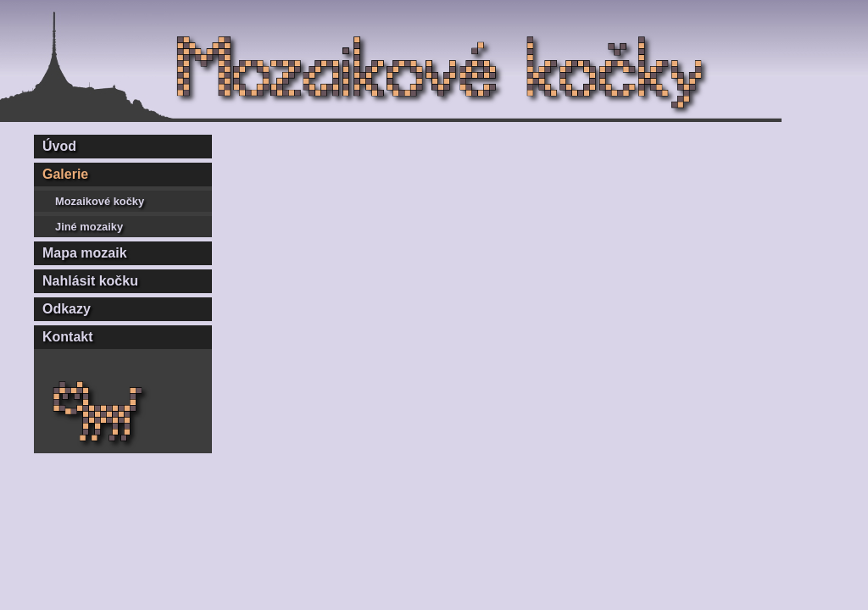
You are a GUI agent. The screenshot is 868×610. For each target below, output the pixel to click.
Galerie (65, 174)
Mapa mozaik (85, 253)
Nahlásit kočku (90, 281)
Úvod (59, 146)
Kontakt (68, 337)
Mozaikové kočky (100, 201)
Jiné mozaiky (89, 227)
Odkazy (67, 309)
